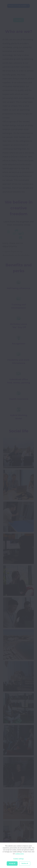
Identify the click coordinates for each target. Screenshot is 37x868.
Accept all (12, 864)
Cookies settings (18, 859)
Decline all (25, 864)
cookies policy (20, 854)
